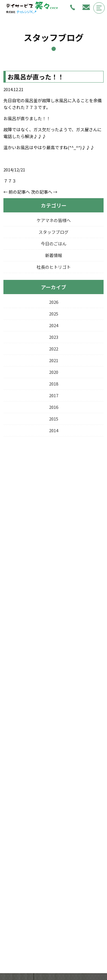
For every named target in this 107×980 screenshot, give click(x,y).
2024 (54, 325)
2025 (54, 314)
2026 (54, 302)
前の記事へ (19, 192)
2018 (54, 384)
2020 (54, 372)
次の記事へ (42, 192)
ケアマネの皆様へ (54, 220)
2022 (54, 349)
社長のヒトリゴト (54, 267)
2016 (54, 407)
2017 (54, 395)
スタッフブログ (53, 232)
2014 (54, 430)
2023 (54, 337)
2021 (54, 360)
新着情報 (54, 255)
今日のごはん (54, 244)
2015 (54, 419)
